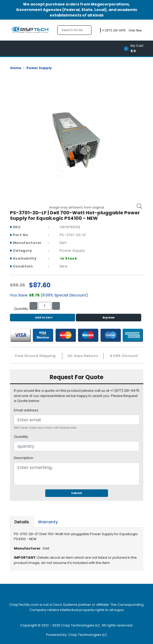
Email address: (26, 410)
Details (22, 522)
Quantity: (21, 437)
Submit (77, 493)
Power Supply (39, 68)
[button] (135, 48)
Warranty (48, 522)
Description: (24, 458)
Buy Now (109, 318)
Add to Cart (42, 318)
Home (16, 68)
